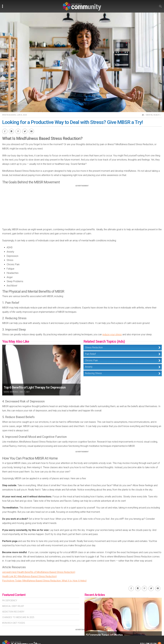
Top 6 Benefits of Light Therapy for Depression (35, 387)
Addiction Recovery (13, 612)
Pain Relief (90, 354)
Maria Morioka (11, 392)
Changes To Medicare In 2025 (18, 617)
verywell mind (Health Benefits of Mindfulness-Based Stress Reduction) (39, 572)
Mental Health (153, 115)
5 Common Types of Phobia (104, 635)
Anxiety (89, 367)
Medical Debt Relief (13, 606)
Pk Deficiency (10, 600)
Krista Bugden (9, 115)
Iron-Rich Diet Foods (14, 623)
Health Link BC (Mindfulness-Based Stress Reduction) (29, 576)
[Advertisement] (82, 207)
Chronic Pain (91, 360)
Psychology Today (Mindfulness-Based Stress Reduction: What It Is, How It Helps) (44, 581)
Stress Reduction (94, 347)
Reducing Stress (93, 373)
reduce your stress (112, 334)
